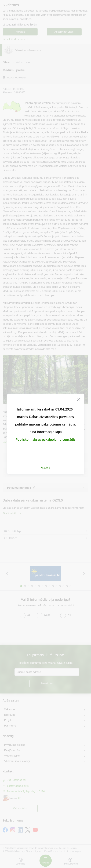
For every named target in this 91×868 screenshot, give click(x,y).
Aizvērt (45, 467)
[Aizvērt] (79, 399)
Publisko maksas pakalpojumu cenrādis (45, 440)
